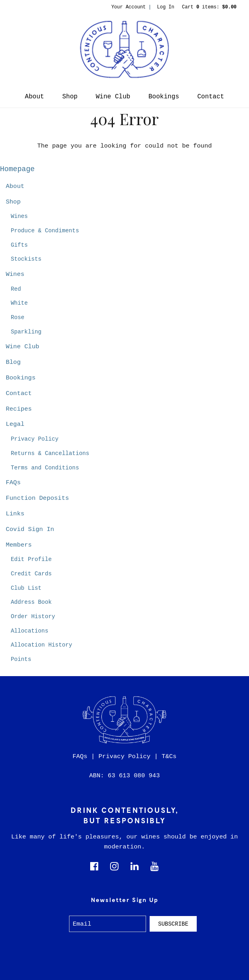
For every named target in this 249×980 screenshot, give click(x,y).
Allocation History (41, 645)
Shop (70, 97)
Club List (26, 588)
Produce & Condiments (45, 231)
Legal (15, 424)
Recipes (19, 409)
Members (19, 545)
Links (15, 514)
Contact (210, 97)
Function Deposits (37, 498)
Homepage (17, 169)
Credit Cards (31, 574)
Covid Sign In (30, 529)
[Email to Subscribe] (108, 924)
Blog (13, 362)
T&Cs (169, 756)
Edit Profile (31, 559)
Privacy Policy (35, 439)
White (19, 303)
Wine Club (113, 97)
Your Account (128, 7)
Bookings (164, 97)
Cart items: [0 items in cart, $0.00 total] (209, 7)
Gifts (19, 245)
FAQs (13, 483)
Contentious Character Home (125, 50)
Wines (19, 216)
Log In (166, 7)
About (34, 97)
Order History (33, 617)
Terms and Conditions (45, 468)
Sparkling (26, 332)
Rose (18, 317)
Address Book (31, 602)
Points (21, 659)
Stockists (26, 259)
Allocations (30, 631)
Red (16, 289)
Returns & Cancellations (50, 453)
